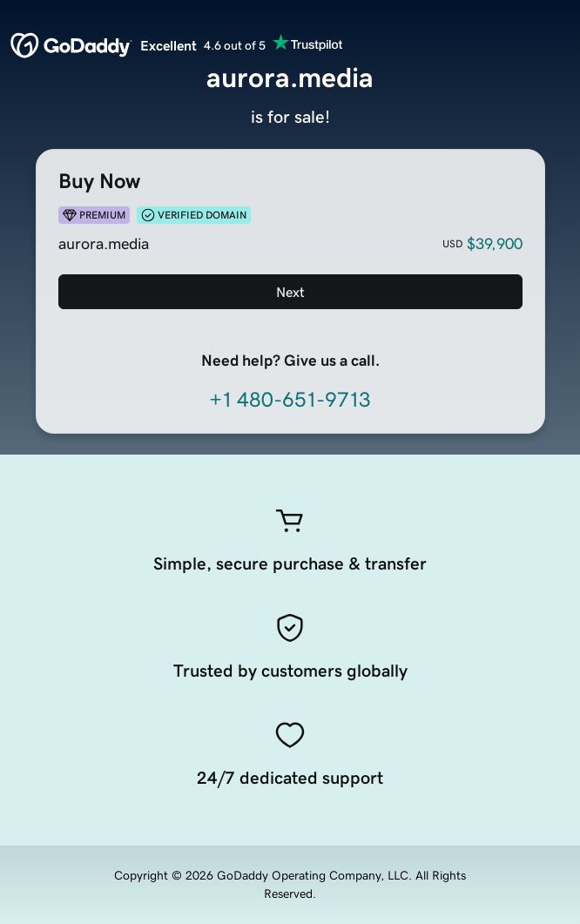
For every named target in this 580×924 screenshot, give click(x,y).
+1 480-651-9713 (290, 400)
